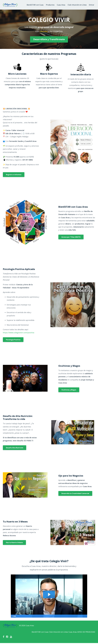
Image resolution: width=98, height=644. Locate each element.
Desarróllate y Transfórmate (49, 39)
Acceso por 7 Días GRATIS (71, 237)
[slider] (47, 616)
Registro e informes (14, 175)
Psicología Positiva (13, 340)
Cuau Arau (61, 5)
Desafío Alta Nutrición (15, 448)
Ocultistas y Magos (69, 390)
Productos (50, 5)
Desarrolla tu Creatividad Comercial (75, 493)
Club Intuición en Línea (77, 5)
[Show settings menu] (82, 616)
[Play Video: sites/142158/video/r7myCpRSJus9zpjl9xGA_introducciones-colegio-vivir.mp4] (49, 594)
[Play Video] (13, 616)
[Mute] (78, 616)
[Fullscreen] (85, 616)
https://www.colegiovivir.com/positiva (19, 333)
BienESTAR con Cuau (35, 5)
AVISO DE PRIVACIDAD (86, 632)
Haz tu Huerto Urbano (14, 542)
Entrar (92, 5)
